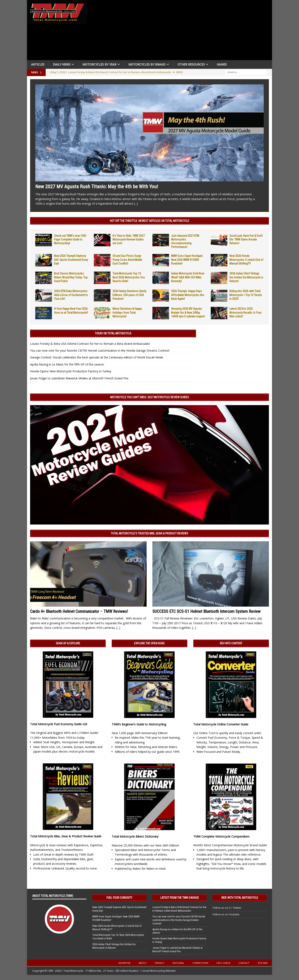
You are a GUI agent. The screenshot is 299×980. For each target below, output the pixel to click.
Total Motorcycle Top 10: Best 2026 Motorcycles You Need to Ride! (129, 277)
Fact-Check (223, 963)
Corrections (200, 963)
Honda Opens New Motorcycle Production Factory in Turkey (71, 371)
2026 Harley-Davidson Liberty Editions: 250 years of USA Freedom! (129, 295)
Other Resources (191, 64)
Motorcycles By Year (99, 64)
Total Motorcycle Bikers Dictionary (135, 836)
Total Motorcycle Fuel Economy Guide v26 (59, 724)
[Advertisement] (181, 31)
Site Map (263, 963)
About (143, 963)
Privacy (160, 963)
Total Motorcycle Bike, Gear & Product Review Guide (66, 836)
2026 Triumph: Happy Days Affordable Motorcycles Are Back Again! (188, 295)
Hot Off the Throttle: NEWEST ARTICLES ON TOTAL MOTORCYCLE (149, 221)
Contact (244, 963)
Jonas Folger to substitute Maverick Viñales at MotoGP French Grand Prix (79, 378)
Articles (38, 64)
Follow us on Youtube (226, 914)
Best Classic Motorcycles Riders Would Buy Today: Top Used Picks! (71, 277)
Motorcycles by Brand (147, 64)
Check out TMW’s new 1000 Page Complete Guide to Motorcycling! (70, 239)
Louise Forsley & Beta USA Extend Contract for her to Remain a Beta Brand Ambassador (90, 344)
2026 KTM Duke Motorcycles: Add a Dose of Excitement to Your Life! (71, 295)
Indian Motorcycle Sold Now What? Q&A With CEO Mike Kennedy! (188, 277)
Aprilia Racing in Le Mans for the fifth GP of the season (67, 364)
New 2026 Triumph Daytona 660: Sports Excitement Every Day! (71, 260)
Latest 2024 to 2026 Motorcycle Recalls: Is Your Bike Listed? (245, 312)
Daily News (62, 64)
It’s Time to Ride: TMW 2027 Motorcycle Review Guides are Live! (129, 239)
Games (222, 64)
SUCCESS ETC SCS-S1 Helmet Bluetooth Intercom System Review (206, 611)
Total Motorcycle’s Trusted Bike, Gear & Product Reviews (149, 533)
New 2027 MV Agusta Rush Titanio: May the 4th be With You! (97, 187)
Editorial (178, 963)
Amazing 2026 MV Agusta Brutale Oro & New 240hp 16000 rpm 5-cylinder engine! (188, 312)
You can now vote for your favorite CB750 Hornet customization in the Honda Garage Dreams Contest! (100, 350)
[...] (136, 203)
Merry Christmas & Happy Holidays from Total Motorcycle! (127, 312)
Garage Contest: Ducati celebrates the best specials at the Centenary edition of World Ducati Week (97, 357)
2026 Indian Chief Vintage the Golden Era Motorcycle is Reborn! (246, 277)
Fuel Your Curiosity (119, 898)
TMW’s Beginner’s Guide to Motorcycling (139, 724)
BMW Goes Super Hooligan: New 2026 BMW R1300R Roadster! (187, 260)
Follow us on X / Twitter (227, 908)
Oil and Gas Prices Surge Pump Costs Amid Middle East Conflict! (127, 260)
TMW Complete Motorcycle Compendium (221, 836)
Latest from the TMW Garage (180, 898)
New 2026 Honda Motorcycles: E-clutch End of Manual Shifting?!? (246, 260)
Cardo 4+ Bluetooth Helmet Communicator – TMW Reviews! (79, 611)
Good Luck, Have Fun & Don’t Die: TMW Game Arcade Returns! (246, 239)
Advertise (124, 963)
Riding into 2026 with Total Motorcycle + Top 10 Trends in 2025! (246, 295)
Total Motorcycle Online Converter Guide (221, 724)
